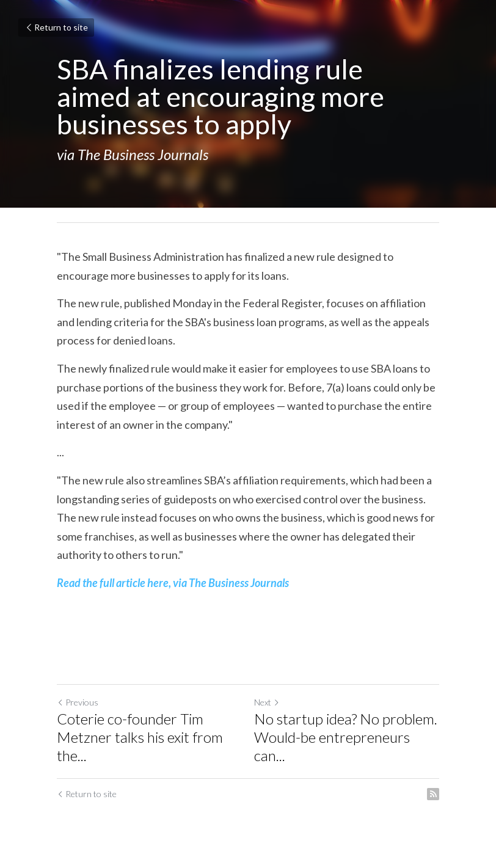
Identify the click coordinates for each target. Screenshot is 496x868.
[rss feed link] (433, 794)
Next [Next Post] (267, 702)
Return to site (56, 27)
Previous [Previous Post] (78, 702)
